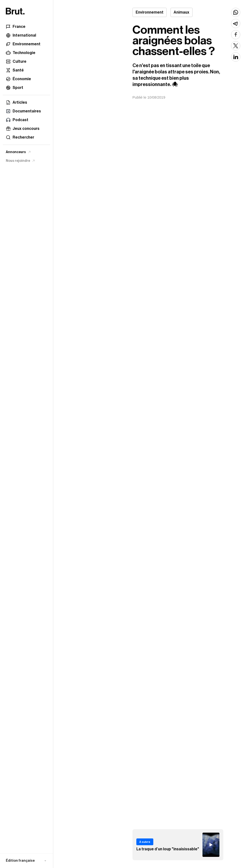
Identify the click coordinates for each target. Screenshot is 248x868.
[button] (27, 861)
